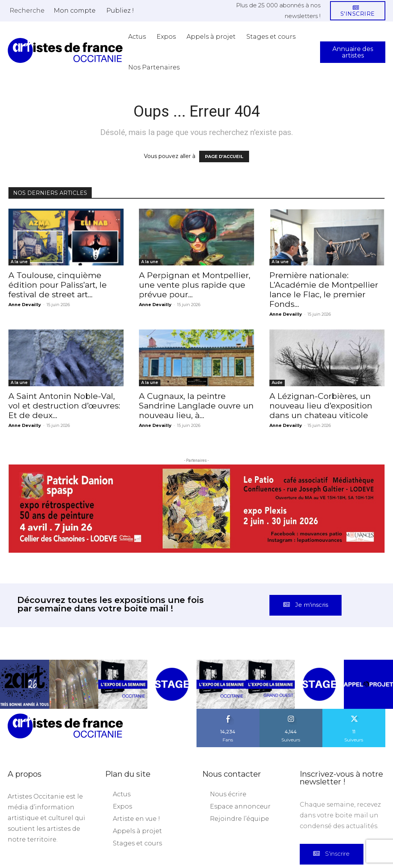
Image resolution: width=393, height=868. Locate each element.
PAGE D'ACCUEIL (224, 156)
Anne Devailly (25, 305)
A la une (19, 262)
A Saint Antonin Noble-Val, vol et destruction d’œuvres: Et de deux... (65, 406)
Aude (277, 383)
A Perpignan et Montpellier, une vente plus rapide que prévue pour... (195, 285)
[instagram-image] (25, 642)
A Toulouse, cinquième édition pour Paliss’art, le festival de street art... (58, 285)
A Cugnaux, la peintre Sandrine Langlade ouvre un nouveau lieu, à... (196, 406)
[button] (27, 10)
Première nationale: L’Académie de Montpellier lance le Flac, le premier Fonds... (324, 290)
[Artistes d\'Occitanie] (65, 50)
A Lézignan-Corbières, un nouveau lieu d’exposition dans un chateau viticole (321, 406)
